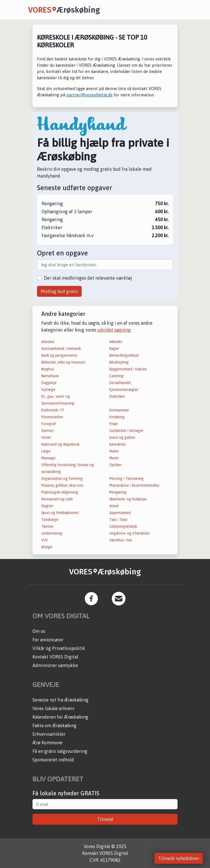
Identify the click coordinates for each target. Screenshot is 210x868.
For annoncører (48, 640)
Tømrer (47, 526)
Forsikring (117, 417)
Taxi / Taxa (118, 520)
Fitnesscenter (52, 417)
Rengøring (118, 492)
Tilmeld (105, 819)
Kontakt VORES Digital (55, 657)
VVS (44, 540)
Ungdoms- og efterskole (129, 533)
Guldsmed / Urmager (126, 431)
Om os (39, 631)
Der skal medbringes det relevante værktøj (88, 278)
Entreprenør (119, 410)
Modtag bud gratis (59, 291)
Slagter (47, 506)
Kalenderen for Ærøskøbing (60, 717)
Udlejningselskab (123, 526)
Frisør (114, 424)
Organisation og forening (62, 478)
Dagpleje (49, 383)
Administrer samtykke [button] (55, 665)
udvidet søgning (114, 330)
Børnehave (50, 376)
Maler (114, 451)
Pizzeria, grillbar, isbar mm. (63, 485)
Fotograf (49, 424)
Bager (114, 348)
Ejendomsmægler (124, 390)
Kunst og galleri (122, 437)
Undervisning (52, 533)
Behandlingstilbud (124, 355)
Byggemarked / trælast (128, 369)
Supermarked (120, 513)
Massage (48, 458)
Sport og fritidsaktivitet (60, 513)
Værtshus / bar (121, 540)
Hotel (46, 437)
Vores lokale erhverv (53, 708)
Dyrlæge (48, 390)
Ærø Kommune (47, 743)
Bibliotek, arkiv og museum (63, 362)
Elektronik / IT (53, 410)
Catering (116, 376)
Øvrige (47, 547)
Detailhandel (120, 383)
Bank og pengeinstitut (59, 355)
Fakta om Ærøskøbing (54, 725)
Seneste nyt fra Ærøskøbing (60, 700)
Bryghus (48, 369)
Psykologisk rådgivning (60, 492)
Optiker (115, 465)
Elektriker (117, 396)
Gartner (48, 431)
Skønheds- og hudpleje (128, 499)
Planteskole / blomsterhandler (134, 485)
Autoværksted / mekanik (61, 348)
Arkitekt (116, 342)
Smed (114, 506)
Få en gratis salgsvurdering (60, 751)
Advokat (48, 342)
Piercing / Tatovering (126, 478)
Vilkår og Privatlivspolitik (59, 648)
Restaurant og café (57, 499)
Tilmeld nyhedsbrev (179, 858)
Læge (46, 451)
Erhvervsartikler (49, 734)
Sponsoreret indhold (53, 760)
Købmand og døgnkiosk (60, 444)
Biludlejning (119, 362)
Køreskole (118, 444)
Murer (114, 458)
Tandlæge (50, 520)
